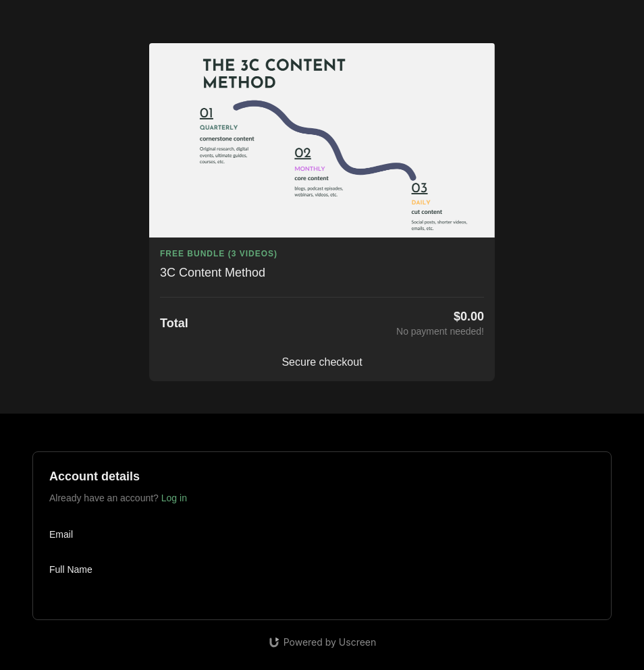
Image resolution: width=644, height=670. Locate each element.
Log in (174, 498)
